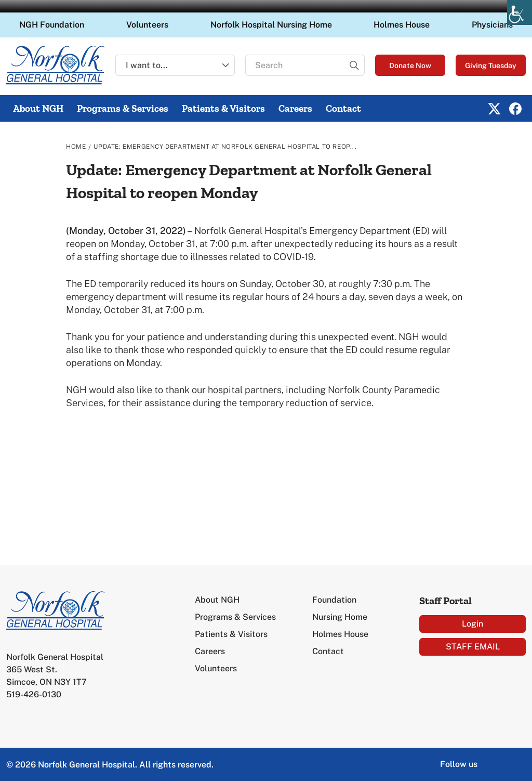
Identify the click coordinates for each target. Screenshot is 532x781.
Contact (343, 108)
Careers (295, 108)
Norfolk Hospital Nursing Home (271, 25)
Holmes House (402, 25)
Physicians (492, 25)
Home (76, 147)
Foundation (334, 600)
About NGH (38, 108)
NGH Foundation (52, 25)
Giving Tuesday (491, 66)
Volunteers (147, 25)
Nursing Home (340, 617)
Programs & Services (123, 108)
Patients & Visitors (223, 108)
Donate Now (410, 66)
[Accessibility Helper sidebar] (520, 12)
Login (473, 624)
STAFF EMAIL (473, 647)
